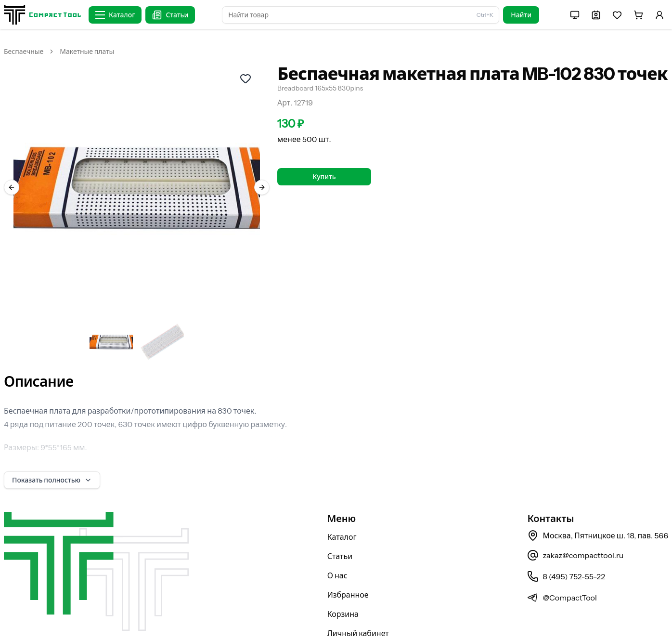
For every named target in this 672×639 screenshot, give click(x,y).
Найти (521, 15)
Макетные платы (87, 52)
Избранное (348, 570)
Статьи (340, 531)
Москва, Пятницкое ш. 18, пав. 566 (598, 510)
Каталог (342, 512)
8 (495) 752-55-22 (566, 551)
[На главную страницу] (42, 15)
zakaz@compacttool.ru (575, 530)
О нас (337, 550)
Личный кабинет (358, 608)
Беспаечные (24, 52)
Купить (324, 177)
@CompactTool (562, 573)
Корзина (343, 589)
